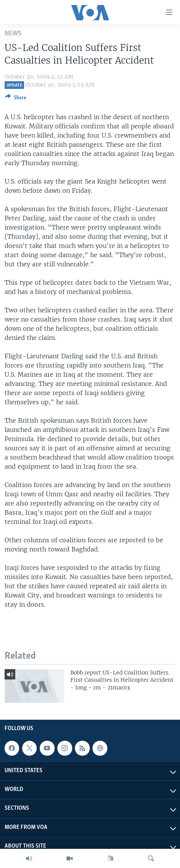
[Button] (16, 99)
